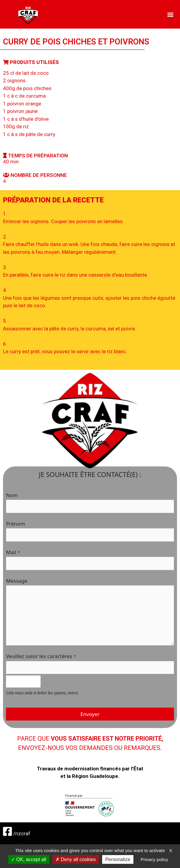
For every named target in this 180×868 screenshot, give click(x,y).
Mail (13, 552)
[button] (171, 14)
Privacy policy (154, 859)
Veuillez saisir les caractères (41, 656)
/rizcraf (17, 833)
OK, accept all (29, 859)
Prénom (15, 524)
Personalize (118, 859)
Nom (12, 495)
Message (17, 581)
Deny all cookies (76, 859)
